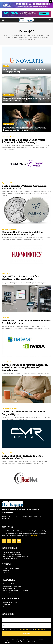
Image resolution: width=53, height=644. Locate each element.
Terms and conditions (22, 629)
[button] (3, 20)
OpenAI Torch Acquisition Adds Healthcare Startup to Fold (20, 278)
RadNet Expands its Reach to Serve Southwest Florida (22, 457)
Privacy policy (40, 629)
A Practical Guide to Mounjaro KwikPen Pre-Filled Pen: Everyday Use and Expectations (25, 367)
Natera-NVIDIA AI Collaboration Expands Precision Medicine (26, 322)
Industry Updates (8, 137)
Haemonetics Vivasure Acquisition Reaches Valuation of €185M (22, 233)
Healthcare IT (7, 273)
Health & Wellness (9, 95)
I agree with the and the (23, 629)
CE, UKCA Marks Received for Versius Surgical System (24, 413)
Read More (34, 535)
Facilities (6, 66)
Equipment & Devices (9, 183)
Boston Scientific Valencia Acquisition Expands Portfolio (24, 187)
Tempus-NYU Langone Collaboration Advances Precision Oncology (23, 141)
